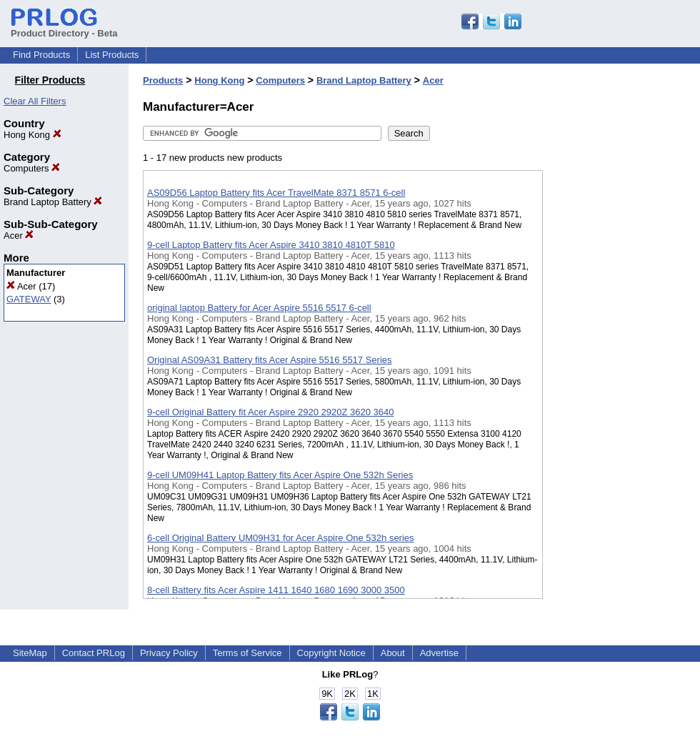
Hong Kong (32, 135)
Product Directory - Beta (64, 28)
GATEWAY (29, 299)
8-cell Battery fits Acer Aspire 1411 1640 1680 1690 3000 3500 (276, 590)
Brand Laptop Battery (53, 202)
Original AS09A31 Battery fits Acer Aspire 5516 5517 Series (270, 360)
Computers (32, 168)
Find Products (41, 55)
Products (163, 80)
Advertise (439, 653)
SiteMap (30, 653)
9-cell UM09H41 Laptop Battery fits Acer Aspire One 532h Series (280, 475)
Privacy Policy (169, 653)
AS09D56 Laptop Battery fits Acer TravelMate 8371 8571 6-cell (276, 193)
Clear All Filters (35, 101)
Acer (19, 235)
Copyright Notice (331, 653)
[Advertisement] (614, 371)
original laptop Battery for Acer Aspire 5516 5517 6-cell (259, 308)
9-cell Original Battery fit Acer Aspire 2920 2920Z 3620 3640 (270, 412)
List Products (112, 55)
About (393, 653)
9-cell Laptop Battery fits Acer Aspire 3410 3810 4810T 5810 (271, 245)
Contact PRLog (94, 653)
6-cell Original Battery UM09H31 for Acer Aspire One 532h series (281, 538)
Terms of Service (247, 653)
